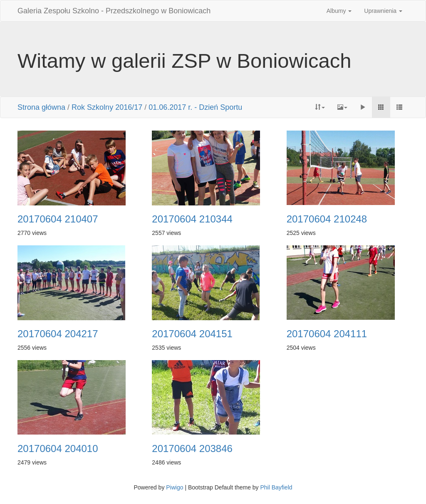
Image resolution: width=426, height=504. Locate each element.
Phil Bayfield (276, 487)
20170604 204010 (58, 449)
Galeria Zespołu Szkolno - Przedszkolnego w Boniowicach (114, 11)
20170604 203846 (192, 449)
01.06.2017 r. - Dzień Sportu (195, 107)
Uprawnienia (383, 11)
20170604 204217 (58, 334)
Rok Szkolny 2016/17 (107, 107)
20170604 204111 (327, 334)
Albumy (339, 11)
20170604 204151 (192, 334)
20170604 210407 (58, 219)
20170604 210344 (192, 219)
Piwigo (175, 487)
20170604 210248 (327, 219)
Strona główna (41, 107)
